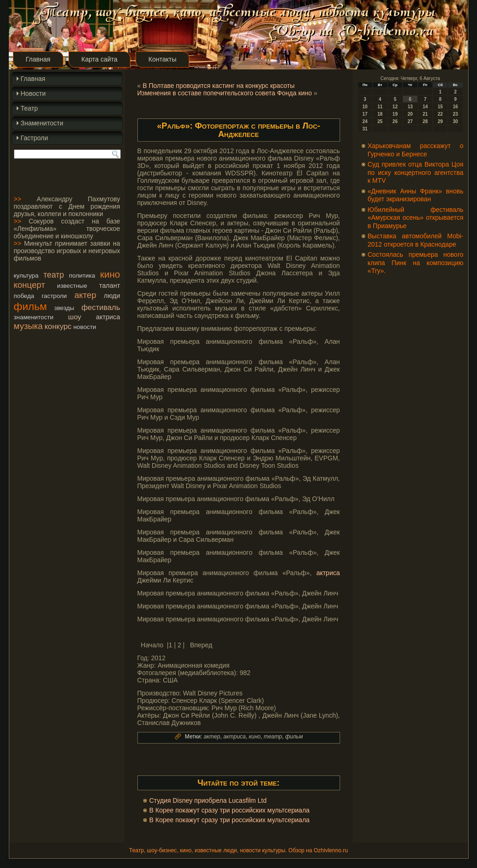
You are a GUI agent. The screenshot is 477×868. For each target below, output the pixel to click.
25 (380, 121)
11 (380, 107)
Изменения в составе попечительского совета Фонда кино (225, 93)
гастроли (54, 296)
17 (365, 114)
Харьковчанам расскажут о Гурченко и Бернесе (416, 150)
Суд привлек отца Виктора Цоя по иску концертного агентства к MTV (416, 172)
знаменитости (34, 317)
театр (54, 275)
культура (26, 276)
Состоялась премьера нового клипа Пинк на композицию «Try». (416, 263)
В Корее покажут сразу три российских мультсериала (230, 810)
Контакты (162, 59)
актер (85, 295)
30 (455, 121)
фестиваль (101, 307)
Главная (38, 59)
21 (425, 114)
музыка (28, 326)
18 (380, 114)
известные (72, 286)
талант (109, 285)
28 (425, 121)
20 (410, 114)
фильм (31, 306)
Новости (33, 93)
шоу (74, 317)
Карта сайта (99, 59)
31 (365, 129)
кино (110, 274)
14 (425, 107)
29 (440, 121)
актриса (108, 317)
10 (365, 107)
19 (395, 114)
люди (112, 296)
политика (82, 276)
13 (410, 107)
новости (84, 327)
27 (410, 121)
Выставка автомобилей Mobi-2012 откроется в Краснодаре (416, 240)
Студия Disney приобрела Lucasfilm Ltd (208, 800)
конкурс (58, 326)
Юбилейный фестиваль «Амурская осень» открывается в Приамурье (416, 218)
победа (24, 296)
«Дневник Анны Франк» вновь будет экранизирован (416, 195)
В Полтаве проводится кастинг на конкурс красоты (219, 86)
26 (395, 121)
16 (455, 107)
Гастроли (34, 138)
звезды (64, 308)
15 (440, 107)
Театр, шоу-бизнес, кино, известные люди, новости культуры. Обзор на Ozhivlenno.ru (238, 850)
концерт (30, 285)
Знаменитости (42, 123)
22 (440, 114)
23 (455, 114)
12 (395, 107)
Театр (29, 108)
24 (365, 121)
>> (18, 199)
